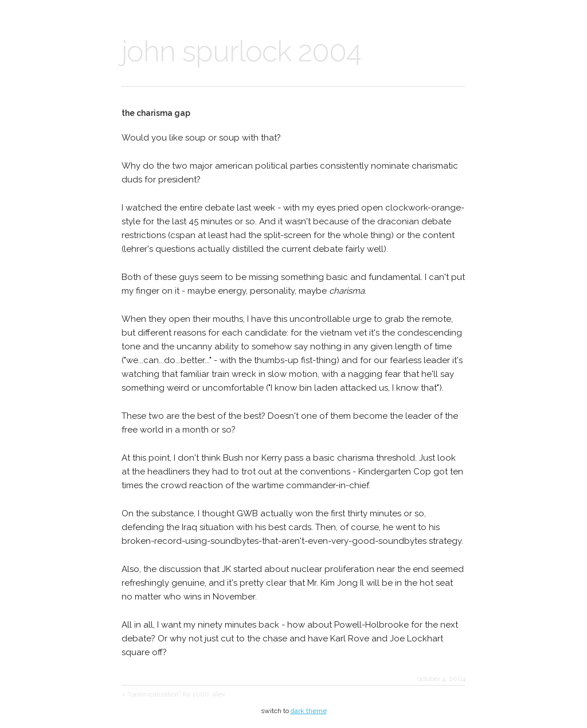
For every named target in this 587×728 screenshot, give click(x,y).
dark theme (309, 711)
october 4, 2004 (441, 679)
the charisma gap (156, 113)
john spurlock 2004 (241, 51)
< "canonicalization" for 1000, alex (173, 694)
